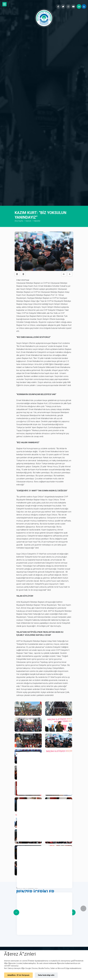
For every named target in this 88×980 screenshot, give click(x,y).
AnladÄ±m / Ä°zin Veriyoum (18, 975)
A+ (64, 274)
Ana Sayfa (19, 221)
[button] (4, 4)
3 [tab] (20, 848)
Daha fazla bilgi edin (46, 975)
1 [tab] (20, 755)
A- (70, 274)
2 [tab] (20, 802)
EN (79, 7)
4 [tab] (20, 895)
